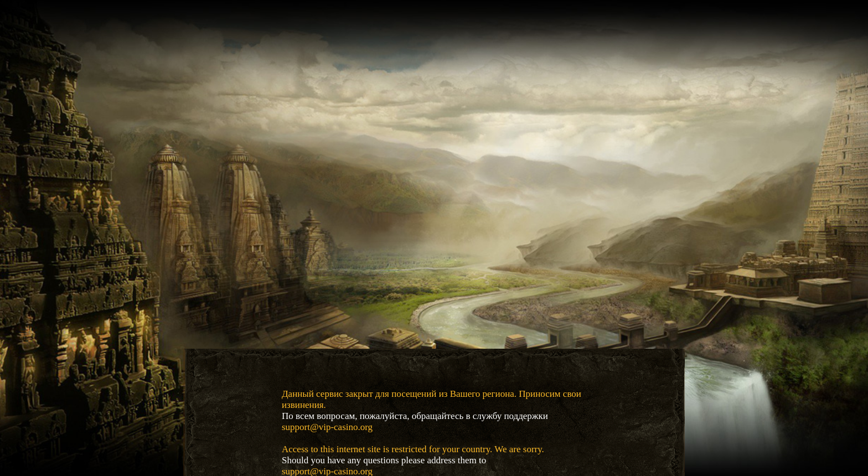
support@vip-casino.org (327, 427)
